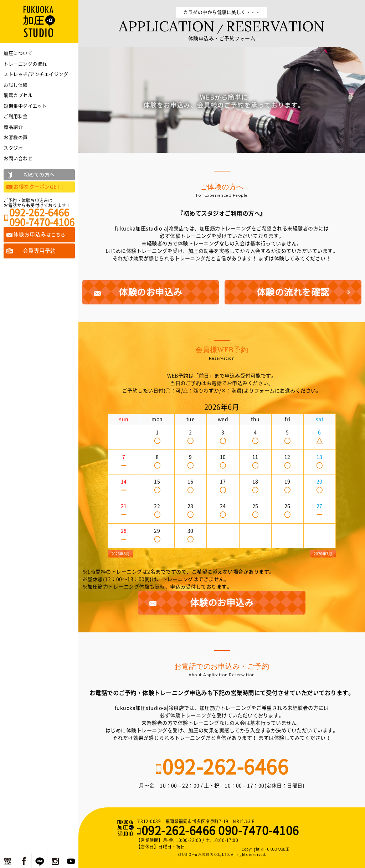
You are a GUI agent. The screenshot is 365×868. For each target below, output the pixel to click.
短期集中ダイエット (25, 106)
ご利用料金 (16, 116)
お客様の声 (16, 137)
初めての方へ (39, 175)
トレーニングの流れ (25, 64)
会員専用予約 (39, 251)
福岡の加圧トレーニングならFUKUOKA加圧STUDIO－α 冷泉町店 (126, 828)
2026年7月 (323, 554)
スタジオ (13, 148)
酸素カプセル (18, 95)
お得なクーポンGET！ (39, 187)
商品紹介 (13, 127)
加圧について (18, 53)
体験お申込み (39, 234)
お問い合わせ (18, 158)
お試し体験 (16, 85)
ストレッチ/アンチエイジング (36, 74)
